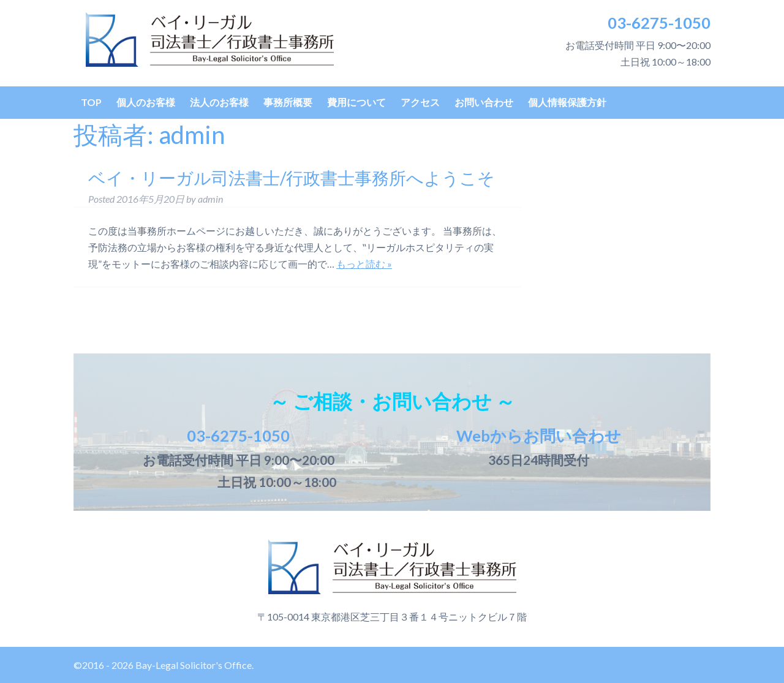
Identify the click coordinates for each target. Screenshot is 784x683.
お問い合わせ (484, 102)
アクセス (420, 102)
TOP (91, 102)
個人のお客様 (146, 102)
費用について (356, 102)
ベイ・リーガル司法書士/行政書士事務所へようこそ (292, 178)
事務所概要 (288, 102)
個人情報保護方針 (567, 102)
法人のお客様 (219, 102)
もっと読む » (364, 264)
